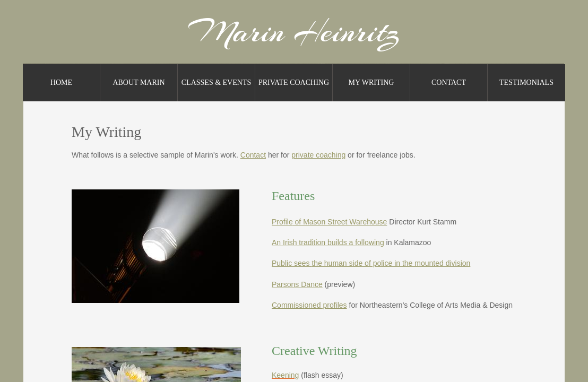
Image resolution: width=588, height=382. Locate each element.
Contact (449, 83)
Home (61, 83)
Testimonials (526, 83)
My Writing (371, 83)
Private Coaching (294, 83)
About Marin (139, 83)
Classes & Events (216, 83)
